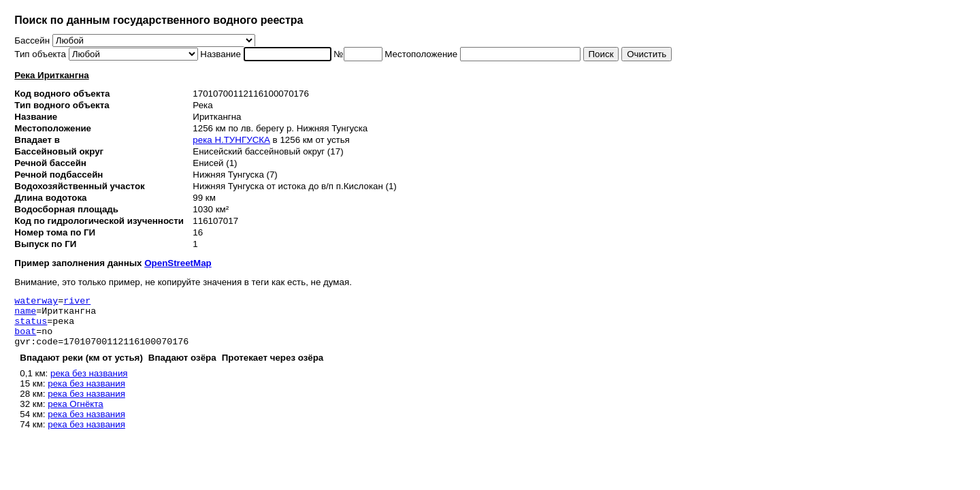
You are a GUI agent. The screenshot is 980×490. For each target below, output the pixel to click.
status (31, 327)
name (25, 314)
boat (25, 339)
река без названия (89, 383)
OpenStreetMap (178, 263)
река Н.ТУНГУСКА (231, 140)
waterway (36, 302)
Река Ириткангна (51, 75)
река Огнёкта (75, 414)
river (77, 302)
